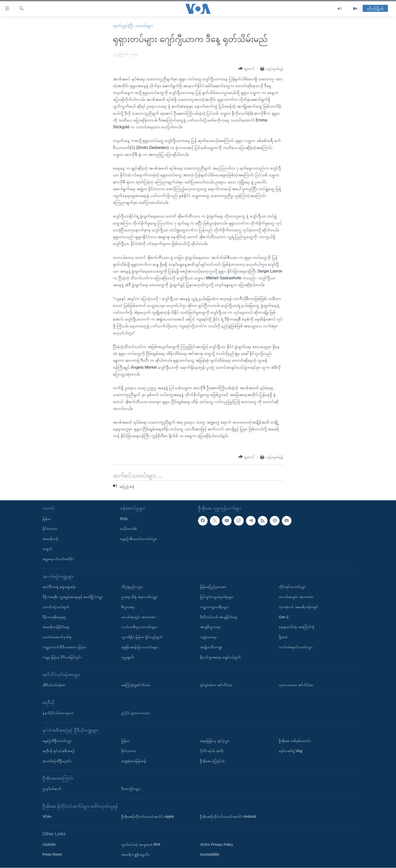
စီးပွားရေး (128, 607)
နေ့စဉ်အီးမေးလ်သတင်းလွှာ (139, 539)
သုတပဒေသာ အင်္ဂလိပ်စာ (296, 685)
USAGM (49, 845)
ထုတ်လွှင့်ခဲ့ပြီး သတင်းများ (133, 26)
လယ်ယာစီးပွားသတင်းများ (139, 627)
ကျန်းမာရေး (208, 637)
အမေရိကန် (50, 539)
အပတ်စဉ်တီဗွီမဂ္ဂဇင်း (57, 761)
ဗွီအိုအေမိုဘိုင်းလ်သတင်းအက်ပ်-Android (228, 817)
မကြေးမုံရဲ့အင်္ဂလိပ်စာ (136, 685)
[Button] (246, 69)
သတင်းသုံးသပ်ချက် (56, 607)
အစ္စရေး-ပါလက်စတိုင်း (58, 559)
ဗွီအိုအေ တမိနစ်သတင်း (295, 741)
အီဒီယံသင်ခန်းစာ (54, 685)
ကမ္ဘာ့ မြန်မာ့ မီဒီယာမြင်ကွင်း (62, 657)
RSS (124, 519)
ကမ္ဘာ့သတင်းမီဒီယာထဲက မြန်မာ (64, 647)
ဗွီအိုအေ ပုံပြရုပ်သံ (212, 761)
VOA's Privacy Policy (216, 845)
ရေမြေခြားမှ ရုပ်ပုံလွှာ (215, 741)
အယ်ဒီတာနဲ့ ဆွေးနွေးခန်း (59, 587)
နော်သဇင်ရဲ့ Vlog (291, 751)
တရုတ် (47, 549)
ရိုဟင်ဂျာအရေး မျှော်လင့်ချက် (220, 657)
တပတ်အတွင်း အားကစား (139, 617)
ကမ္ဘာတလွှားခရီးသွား (214, 607)
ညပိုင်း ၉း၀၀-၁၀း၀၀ (136, 713)
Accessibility (210, 855)
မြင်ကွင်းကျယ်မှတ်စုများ (217, 597)
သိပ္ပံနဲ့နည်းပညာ (132, 587)
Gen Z (284, 617)
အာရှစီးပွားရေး (210, 627)
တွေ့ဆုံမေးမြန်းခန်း (134, 761)
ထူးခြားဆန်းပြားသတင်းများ (140, 647)
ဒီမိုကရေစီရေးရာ (54, 617)
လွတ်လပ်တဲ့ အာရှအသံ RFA (141, 845)
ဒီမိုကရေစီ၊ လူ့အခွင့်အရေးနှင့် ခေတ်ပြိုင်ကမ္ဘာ (73, 597)
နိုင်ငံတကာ (50, 529)
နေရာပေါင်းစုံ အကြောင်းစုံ (297, 627)
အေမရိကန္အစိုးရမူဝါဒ (135, 855)
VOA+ (47, 817)
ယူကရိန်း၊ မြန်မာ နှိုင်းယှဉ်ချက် (142, 637)
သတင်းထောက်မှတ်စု (57, 637)
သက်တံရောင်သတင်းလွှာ (296, 647)
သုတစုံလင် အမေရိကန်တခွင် (298, 607)
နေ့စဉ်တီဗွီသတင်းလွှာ (57, 741)
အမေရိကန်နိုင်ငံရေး (56, 627)
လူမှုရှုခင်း (128, 657)
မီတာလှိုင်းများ (131, 789)
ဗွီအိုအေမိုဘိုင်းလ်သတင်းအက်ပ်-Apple (147, 817)
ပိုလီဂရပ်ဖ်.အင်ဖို (212, 751)
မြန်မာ (47, 519)
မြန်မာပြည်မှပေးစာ (213, 587)
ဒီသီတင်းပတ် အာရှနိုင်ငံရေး (219, 617)
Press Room (52, 855)
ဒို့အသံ (283, 637)
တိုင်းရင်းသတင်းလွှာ (292, 587)
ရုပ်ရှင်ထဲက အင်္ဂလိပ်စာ (216, 685)
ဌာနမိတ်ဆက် (52, 789)
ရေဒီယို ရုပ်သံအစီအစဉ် (59, 751)
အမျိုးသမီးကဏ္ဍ (211, 647)
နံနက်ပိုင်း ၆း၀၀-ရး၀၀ (58, 713)
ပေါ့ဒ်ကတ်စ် (129, 529)
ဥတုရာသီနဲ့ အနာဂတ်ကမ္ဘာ (139, 597)
